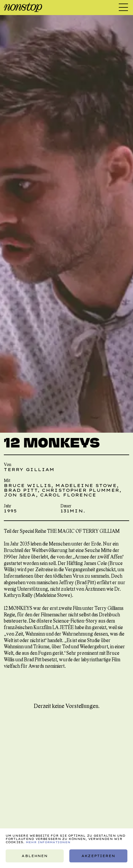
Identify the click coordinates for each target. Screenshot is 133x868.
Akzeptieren (98, 856)
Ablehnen (35, 856)
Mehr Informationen (48, 842)
